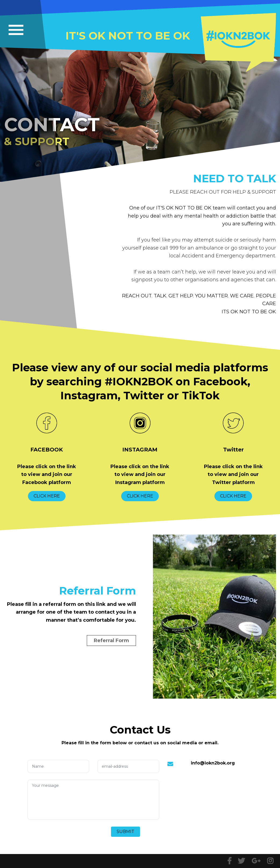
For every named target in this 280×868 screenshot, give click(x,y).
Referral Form (111, 641)
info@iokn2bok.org (213, 763)
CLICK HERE (47, 496)
